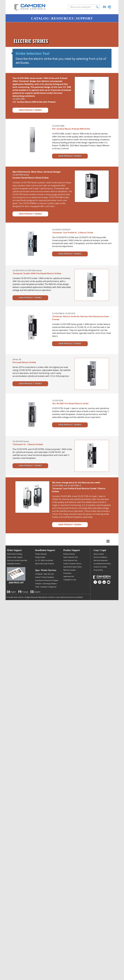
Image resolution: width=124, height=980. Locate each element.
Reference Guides (69, 570)
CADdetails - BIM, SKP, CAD (44, 574)
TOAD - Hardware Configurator (46, 587)
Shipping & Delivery (14, 564)
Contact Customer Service (72, 564)
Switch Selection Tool (71, 557)
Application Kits (69, 576)
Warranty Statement (101, 560)
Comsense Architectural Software (47, 580)
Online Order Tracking (14, 554)
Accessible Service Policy (102, 564)
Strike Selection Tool (32, 53)
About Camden (99, 554)
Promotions (67, 573)
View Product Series (30, 110)
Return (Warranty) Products (45, 564)
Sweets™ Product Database (45, 577)
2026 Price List (16, 583)
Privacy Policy (98, 570)
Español (37, 592)
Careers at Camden (100, 567)
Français (25, 592)
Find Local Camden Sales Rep (17, 560)
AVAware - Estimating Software (46, 584)
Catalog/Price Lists (70, 580)
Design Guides (40, 557)
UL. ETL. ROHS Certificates (44, 560)
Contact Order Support (15, 557)
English (13, 592)
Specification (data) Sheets (73, 567)
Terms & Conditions (100, 557)
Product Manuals (41, 554)
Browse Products (69, 554)
